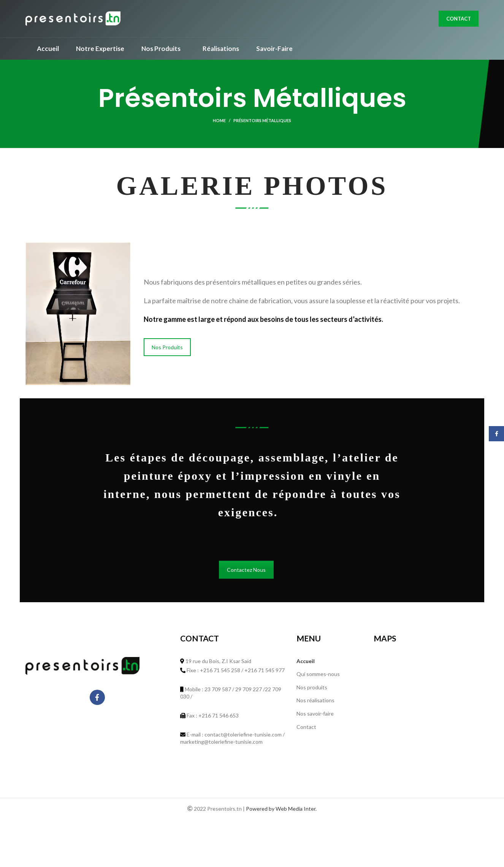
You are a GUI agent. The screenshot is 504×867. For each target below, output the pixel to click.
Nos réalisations (315, 702)
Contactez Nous (246, 572)
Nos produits (312, 689)
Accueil (306, 663)
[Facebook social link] (97, 700)
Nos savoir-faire (315, 716)
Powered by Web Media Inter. (281, 811)
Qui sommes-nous (318, 676)
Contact (459, 20)
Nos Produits (167, 349)
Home (219, 123)
